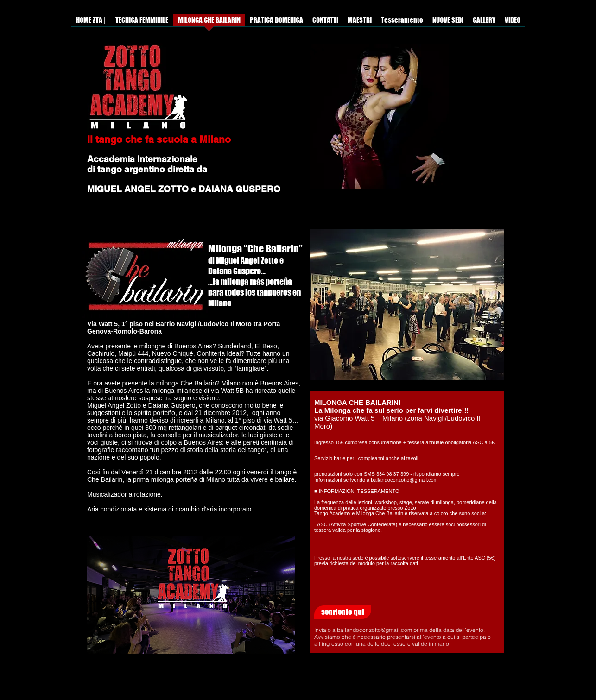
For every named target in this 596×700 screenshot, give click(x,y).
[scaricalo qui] (343, 612)
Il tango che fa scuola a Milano (159, 139)
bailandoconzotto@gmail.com (374, 630)
